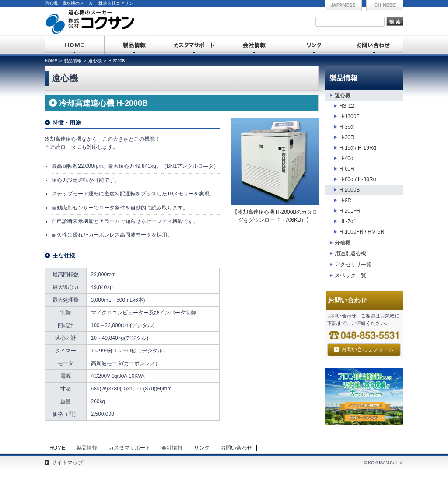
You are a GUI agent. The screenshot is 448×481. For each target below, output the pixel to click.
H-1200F (349, 116)
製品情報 (135, 45)
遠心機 (343, 95)
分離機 (343, 243)
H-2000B (349, 190)
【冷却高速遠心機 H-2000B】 (275, 216)
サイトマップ (67, 463)
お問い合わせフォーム (367, 349)
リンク (314, 45)
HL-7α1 (348, 221)
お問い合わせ (374, 45)
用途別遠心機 (350, 254)
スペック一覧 (350, 275)
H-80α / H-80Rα (358, 179)
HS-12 (346, 106)
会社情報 (254, 45)
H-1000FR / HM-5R (362, 232)
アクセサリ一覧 (353, 265)
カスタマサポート (194, 45)
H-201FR (350, 211)
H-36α (346, 127)
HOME (75, 45)
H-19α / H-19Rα (358, 148)
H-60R (347, 169)
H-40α (346, 158)
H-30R (347, 137)
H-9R (345, 200)
